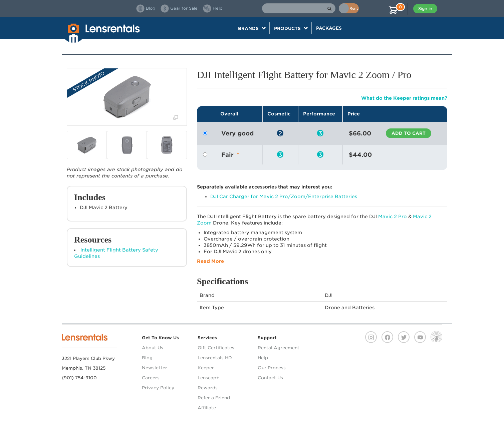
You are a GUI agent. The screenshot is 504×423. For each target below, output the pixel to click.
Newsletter (155, 368)
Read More (210, 261)
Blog (147, 358)
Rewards (208, 388)
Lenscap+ (208, 378)
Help (263, 358)
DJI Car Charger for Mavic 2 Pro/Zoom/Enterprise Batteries (284, 196)
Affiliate (207, 408)
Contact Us (270, 378)
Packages (329, 28)
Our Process (272, 368)
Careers (151, 378)
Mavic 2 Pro (393, 217)
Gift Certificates (216, 348)
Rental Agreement (279, 348)
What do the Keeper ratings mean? (404, 98)
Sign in (425, 9)
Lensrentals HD (215, 358)
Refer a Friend (214, 398)
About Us (153, 348)
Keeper (206, 368)
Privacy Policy (158, 388)
